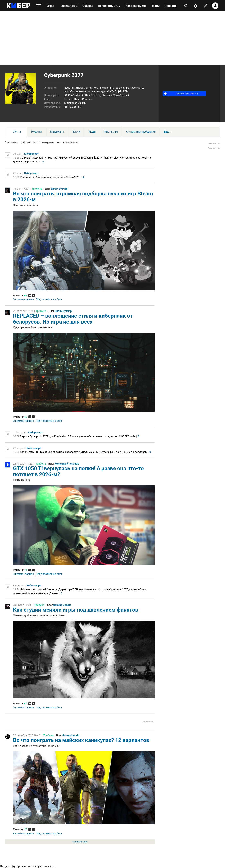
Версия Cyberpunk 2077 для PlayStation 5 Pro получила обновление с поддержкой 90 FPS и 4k (78, 436)
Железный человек (67, 464)
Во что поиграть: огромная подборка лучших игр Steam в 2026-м (83, 197)
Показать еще (80, 842)
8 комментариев (23, 834)
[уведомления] (196, 6)
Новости (37, 132)
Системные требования (141, 132)
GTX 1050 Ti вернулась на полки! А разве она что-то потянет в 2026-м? (78, 471)
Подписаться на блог (49, 299)
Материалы (57, 132)
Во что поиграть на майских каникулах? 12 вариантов (81, 740)
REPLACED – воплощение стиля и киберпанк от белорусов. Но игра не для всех (73, 319)
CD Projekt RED (73, 107)
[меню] (39, 6)
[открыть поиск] (186, 6)
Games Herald (71, 735)
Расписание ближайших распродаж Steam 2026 (50, 177)
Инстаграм (111, 132)
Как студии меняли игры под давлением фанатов (76, 610)
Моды (92, 132)
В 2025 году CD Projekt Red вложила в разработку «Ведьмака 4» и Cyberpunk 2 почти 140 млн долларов (83, 452)
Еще (168, 132)
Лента (17, 132)
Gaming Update (62, 605)
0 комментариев (23, 299)
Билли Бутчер (59, 189)
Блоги (76, 132)
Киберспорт (31, 154)
